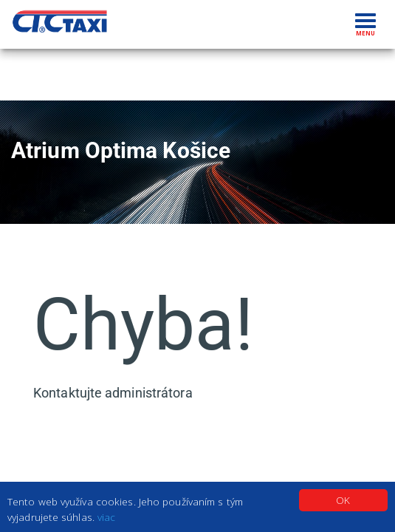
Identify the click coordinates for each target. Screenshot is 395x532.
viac (106, 517)
